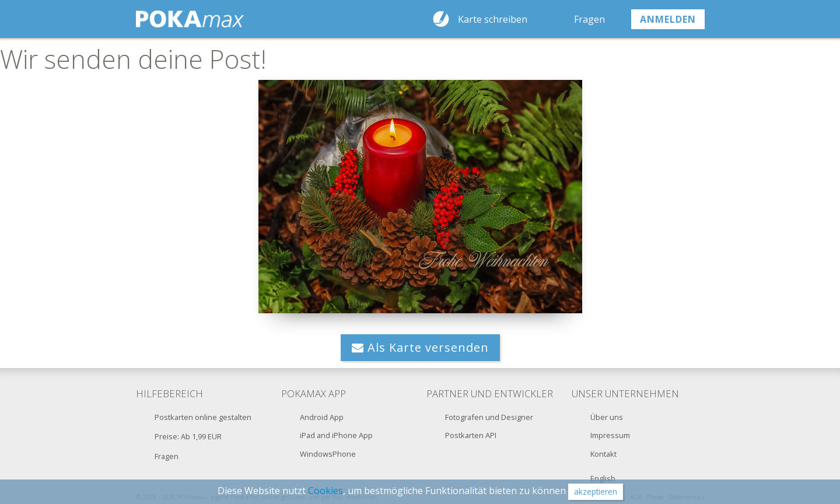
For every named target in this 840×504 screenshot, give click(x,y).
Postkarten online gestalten (203, 417)
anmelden (668, 19)
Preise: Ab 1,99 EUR (188, 436)
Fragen (589, 19)
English (603, 478)
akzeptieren (596, 491)
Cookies (325, 491)
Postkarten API (471, 435)
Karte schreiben (493, 19)
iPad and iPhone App (336, 435)
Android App (322, 417)
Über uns (607, 417)
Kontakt (603, 454)
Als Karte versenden (420, 347)
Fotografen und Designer (489, 417)
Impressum (610, 435)
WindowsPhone (328, 454)
